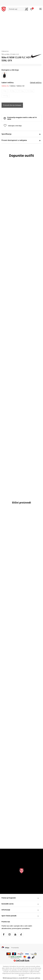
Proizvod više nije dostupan (12, 105)
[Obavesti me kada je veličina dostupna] (5, 91)
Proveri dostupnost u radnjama (21, 140)
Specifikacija (21, 134)
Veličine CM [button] (20, 86)
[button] (18, 9)
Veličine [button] (13, 86)
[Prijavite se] (31, 9)
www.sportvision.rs (13, 978)
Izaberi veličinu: (8, 83)
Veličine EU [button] (5, 86)
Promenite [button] (15, 948)
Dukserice (5, 51)
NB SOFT (25, 978)
